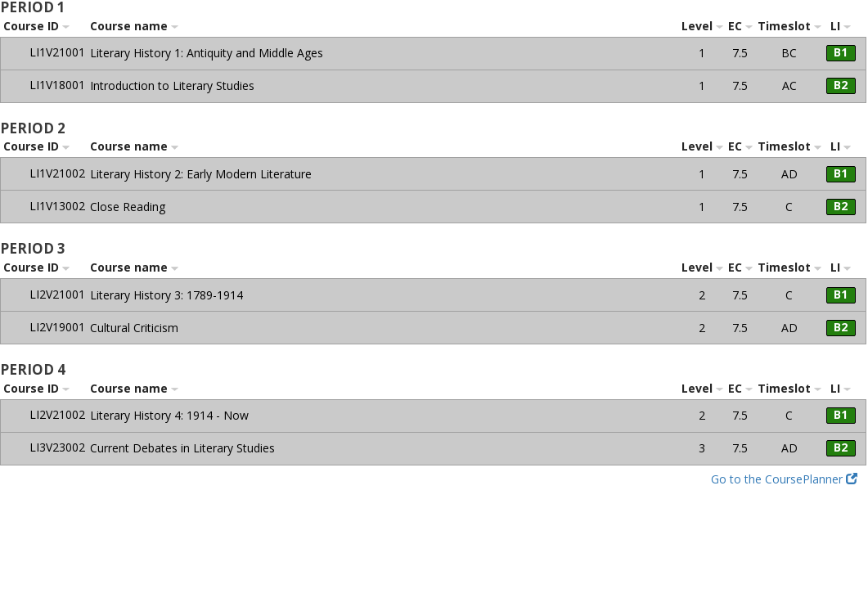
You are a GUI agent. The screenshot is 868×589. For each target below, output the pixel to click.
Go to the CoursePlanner (784, 479)
